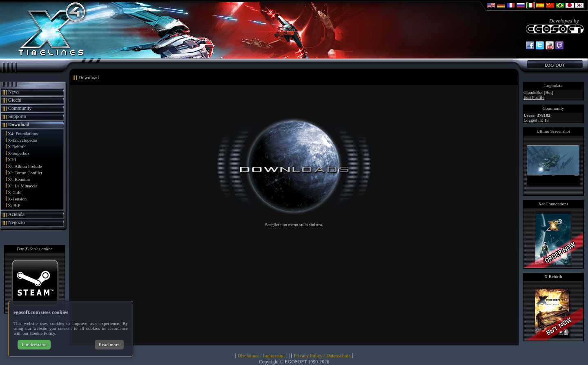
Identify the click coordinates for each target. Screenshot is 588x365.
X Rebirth (17, 147)
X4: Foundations (23, 134)
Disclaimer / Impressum (261, 356)
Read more (109, 345)
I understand (34, 345)
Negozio (17, 223)
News (14, 92)
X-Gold (15, 192)
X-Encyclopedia (22, 140)
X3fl (12, 160)
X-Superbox (19, 153)
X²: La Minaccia (22, 186)
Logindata (553, 85)
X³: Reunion (19, 179)
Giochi (15, 100)
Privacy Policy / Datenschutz (322, 356)
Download (19, 125)
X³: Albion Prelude (25, 166)
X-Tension (17, 199)
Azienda (16, 214)
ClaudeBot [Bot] (538, 92)
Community (20, 108)
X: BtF (14, 205)
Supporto (17, 116)
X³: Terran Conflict (25, 173)
